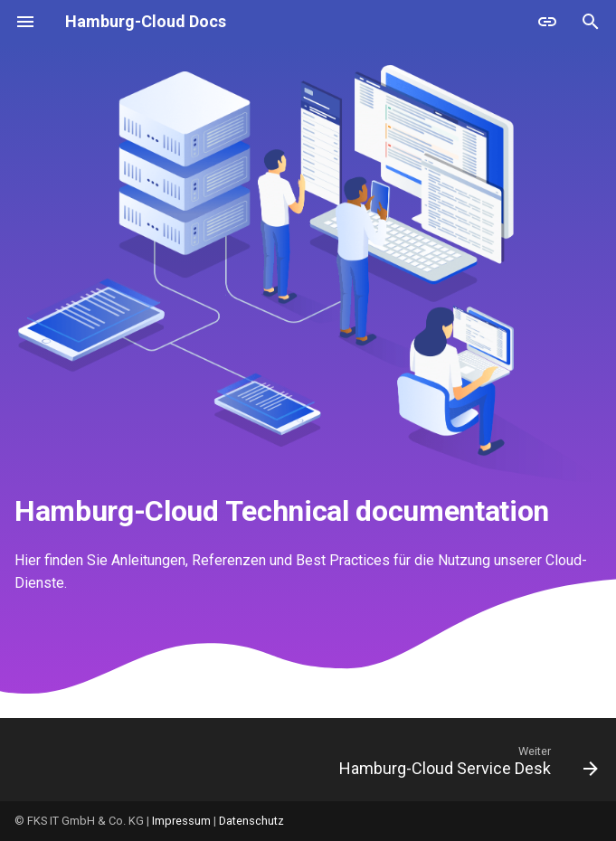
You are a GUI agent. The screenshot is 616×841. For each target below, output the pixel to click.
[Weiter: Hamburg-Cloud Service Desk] (466, 765)
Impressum (181, 821)
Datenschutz (251, 821)
